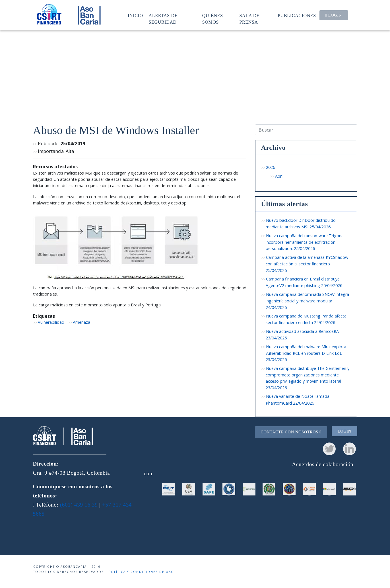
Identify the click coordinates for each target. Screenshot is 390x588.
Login (334, 15)
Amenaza (81, 322)
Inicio (135, 16)
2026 (271, 167)
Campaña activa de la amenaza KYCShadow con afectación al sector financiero (307, 264)
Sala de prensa (250, 19)
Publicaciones (297, 16)
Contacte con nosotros (291, 432)
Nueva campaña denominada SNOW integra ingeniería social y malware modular (308, 301)
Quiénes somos (213, 19)
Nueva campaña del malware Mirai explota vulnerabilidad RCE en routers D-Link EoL (306, 353)
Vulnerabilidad (51, 322)
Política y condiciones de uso (141, 572)
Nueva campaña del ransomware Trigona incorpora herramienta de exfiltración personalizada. (305, 242)
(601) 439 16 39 (79, 505)
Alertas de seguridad (163, 19)
